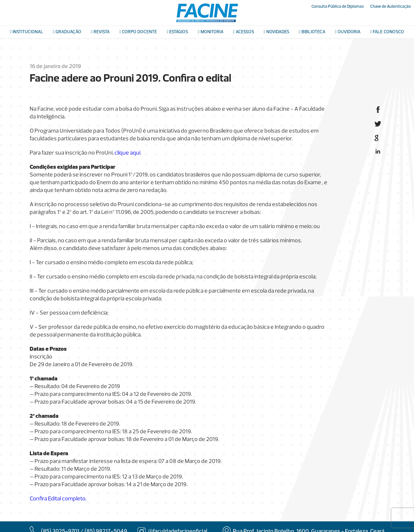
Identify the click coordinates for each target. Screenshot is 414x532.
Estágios (177, 32)
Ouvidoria (348, 32)
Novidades (276, 32)
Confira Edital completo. (58, 499)
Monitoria (210, 32)
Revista (100, 32)
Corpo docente (138, 32)
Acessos (244, 32)
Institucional (27, 32)
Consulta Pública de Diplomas (338, 7)
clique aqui (127, 153)
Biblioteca (312, 32)
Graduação (67, 32)
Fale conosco (387, 32)
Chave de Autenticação (390, 7)
